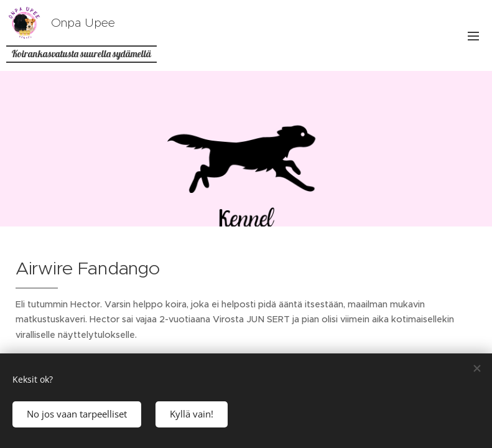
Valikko (473, 36)
